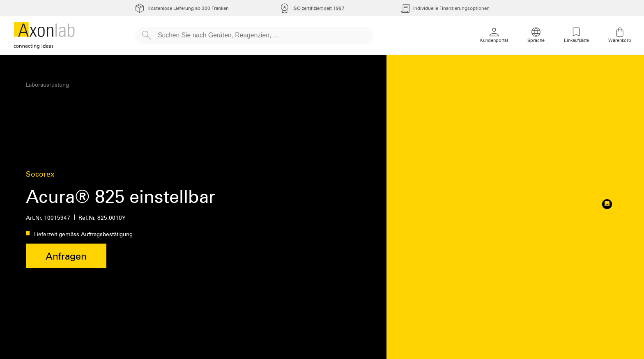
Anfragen (66, 256)
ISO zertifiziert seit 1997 (319, 8)
